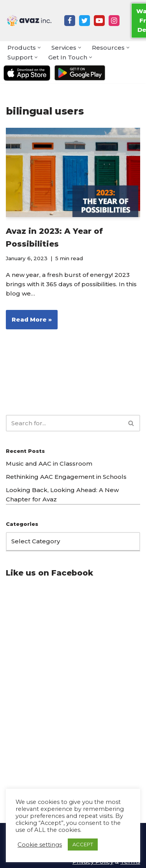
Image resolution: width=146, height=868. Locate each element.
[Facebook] (70, 21)
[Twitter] (84, 21)
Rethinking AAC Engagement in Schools (66, 477)
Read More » (29, 322)
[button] (39, 48)
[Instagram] (114, 21)
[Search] (64, 423)
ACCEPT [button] (83, 844)
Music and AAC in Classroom (49, 464)
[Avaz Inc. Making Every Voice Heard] (29, 21)
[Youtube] (99, 21)
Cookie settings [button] (40, 845)
